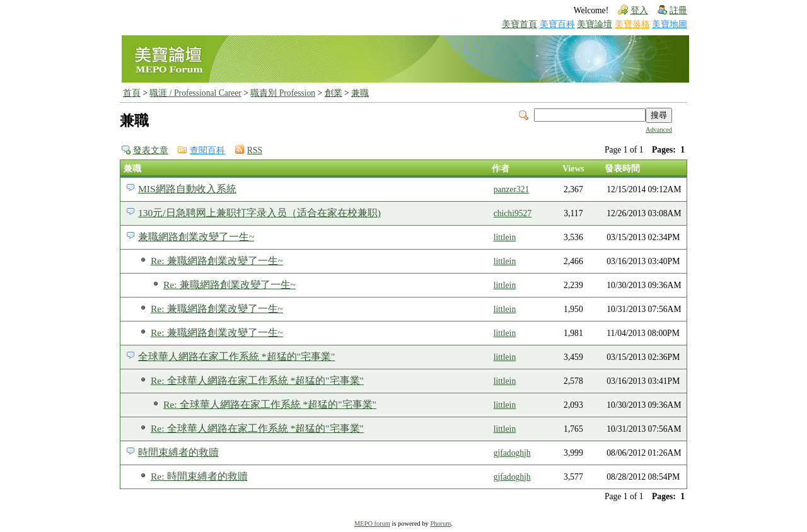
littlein (505, 237)
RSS (255, 150)
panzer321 (512, 189)
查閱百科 (207, 150)
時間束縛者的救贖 (178, 452)
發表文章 (151, 150)
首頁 (132, 93)
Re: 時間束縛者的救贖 (199, 476)
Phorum (440, 523)
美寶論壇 (595, 24)
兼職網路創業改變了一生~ (196, 237)
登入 (639, 10)
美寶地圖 (670, 24)
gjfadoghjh (512, 453)
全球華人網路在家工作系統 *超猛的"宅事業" (236, 356)
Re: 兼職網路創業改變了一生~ (217, 261)
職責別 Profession (283, 93)
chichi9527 (513, 213)
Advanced (659, 130)
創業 (334, 93)
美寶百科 (557, 24)
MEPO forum (372, 523)
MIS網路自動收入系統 (187, 189)
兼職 (360, 93)
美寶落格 (632, 24)
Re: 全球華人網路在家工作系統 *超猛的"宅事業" (257, 380)
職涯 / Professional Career (195, 93)
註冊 (678, 10)
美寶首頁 (520, 24)
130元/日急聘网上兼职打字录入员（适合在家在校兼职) (259, 213)
